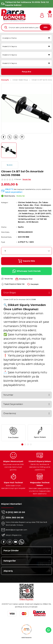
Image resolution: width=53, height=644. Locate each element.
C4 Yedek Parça (26, 214)
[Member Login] (42, 15)
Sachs (21, 227)
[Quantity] (26, 251)
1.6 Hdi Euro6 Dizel (27, 219)
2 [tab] (25, 444)
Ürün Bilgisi (10, 293)
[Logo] (13, 15)
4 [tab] (31, 444)
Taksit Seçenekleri (13, 404)
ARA (45, 27)
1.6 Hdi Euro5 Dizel (27, 216)
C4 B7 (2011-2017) (43, 214)
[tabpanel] (13, 433)
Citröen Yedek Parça (28, 202)
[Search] (26, 27)
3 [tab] (28, 444)
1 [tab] (22, 444)
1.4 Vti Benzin (43, 216)
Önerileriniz (10, 413)
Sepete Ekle (26, 261)
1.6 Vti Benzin (32, 222)
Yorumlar (8, 395)
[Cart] (50, 15)
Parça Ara (26, 72)
